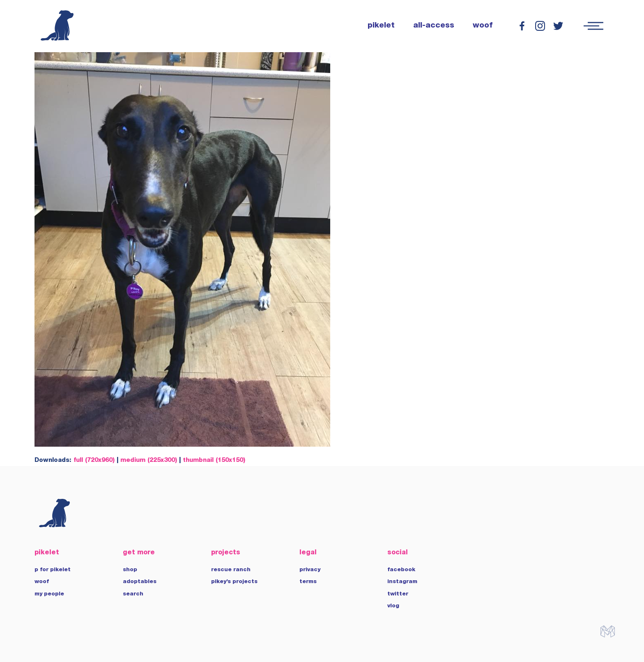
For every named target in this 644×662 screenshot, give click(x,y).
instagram (402, 582)
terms (308, 582)
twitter (398, 594)
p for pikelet (53, 570)
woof (483, 26)
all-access (434, 26)
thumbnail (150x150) (214, 460)
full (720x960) (94, 460)
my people (49, 594)
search (133, 594)
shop (130, 570)
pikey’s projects (234, 582)
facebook (401, 570)
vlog (393, 606)
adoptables (140, 582)
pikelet (381, 26)
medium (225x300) (149, 460)
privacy (310, 570)
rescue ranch (231, 570)
